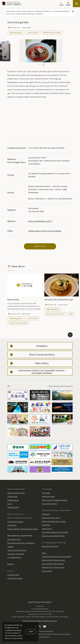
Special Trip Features (15, 522)
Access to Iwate (13, 575)
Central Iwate (12, 496)
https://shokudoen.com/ (40, 221)
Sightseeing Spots (16, 32)
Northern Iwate (13, 507)
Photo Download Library (51, 518)
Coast (10, 504)
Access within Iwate (15, 578)
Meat (71, 314)
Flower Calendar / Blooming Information (23, 529)
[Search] (61, 4)
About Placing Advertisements (61, 386)
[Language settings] (68, 4)
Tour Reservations (14, 557)
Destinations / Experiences (20, 535)
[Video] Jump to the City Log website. (45, 231)
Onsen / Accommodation (17, 550)
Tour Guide (46, 493)
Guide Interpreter (48, 496)
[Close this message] (73, 12)
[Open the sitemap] (76, 4)
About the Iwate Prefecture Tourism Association (40, 621)
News (44, 553)
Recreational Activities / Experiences (21, 543)
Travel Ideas (12, 525)
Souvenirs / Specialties (16, 554)
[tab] (37, 64)
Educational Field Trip (50, 546)
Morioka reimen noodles (52, 32)
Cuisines (10, 546)
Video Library (47, 529)
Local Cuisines (33, 32)
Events (11, 564)
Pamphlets (46, 514)
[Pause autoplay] (44, 64)
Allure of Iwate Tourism (16, 493)
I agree (31, 631)
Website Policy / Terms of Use (53, 567)
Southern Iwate (13, 500)
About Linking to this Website (53, 564)
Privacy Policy (47, 571)
